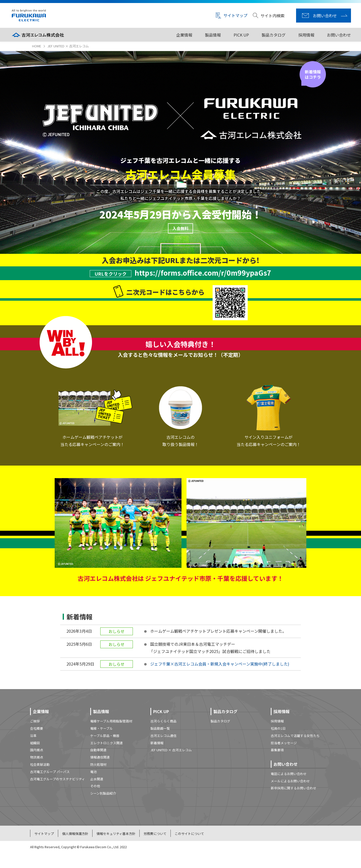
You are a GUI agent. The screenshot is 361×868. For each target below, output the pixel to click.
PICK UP (241, 35)
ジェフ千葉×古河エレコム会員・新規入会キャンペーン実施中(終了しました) (220, 664)
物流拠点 (37, 757)
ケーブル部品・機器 (105, 736)
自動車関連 (98, 750)
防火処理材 (98, 764)
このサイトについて (189, 834)
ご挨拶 (35, 721)
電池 (94, 772)
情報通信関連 (100, 757)
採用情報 (306, 35)
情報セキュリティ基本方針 (116, 834)
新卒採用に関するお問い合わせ (294, 788)
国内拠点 (37, 750)
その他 (95, 786)
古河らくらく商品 (163, 721)
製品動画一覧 (160, 728)
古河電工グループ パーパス (50, 772)
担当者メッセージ (284, 743)
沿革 (33, 736)
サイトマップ (232, 15)
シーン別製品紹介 (103, 793)
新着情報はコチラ (313, 74)
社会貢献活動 (40, 764)
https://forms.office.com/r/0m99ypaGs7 (203, 273)
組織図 (35, 743)
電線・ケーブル (102, 728)
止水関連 (97, 779)
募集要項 (277, 750)
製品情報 (213, 35)
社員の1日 (278, 728)
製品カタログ (274, 35)
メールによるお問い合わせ (290, 781)
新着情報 (157, 743)
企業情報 (184, 35)
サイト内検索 (269, 16)
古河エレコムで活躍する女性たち (295, 736)
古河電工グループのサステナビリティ (58, 779)
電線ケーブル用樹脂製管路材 (111, 721)
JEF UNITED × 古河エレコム (171, 750)
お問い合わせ (339, 35)
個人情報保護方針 (75, 834)
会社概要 (37, 728)
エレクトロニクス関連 (107, 743)
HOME (37, 46)
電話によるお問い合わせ (289, 774)
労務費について (155, 834)
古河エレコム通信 (163, 736)
